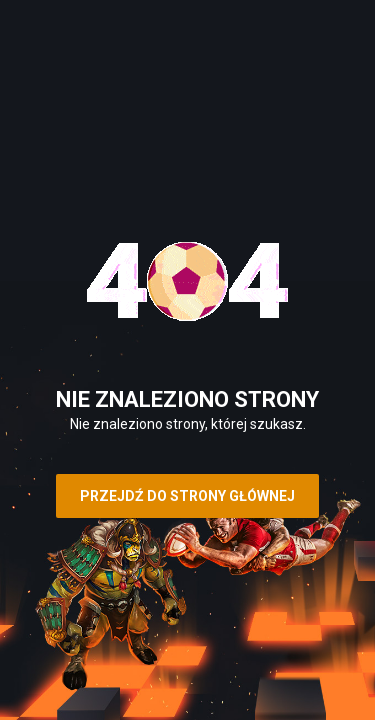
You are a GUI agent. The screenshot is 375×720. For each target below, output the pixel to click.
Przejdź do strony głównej (187, 496)
